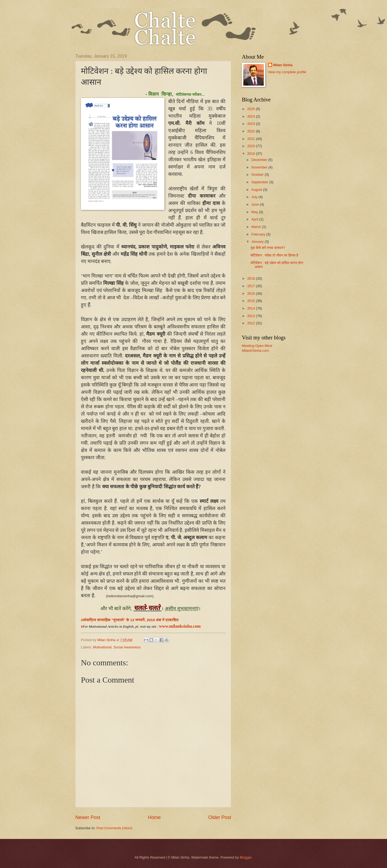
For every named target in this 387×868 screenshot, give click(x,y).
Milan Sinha (283, 65)
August (257, 190)
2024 (252, 116)
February (259, 234)
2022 (252, 131)
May (255, 212)
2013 (252, 316)
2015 (252, 301)
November (260, 167)
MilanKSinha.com (255, 351)
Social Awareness (127, 647)
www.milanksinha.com (180, 626)
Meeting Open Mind (257, 346)
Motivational (102, 647)
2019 (252, 154)
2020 (252, 146)
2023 (252, 124)
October (258, 175)
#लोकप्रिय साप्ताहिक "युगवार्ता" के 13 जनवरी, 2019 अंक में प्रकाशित (130, 620)
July (255, 197)
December (260, 160)
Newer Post (88, 817)
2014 (252, 308)
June (256, 204)
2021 (252, 139)
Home (154, 817)
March (257, 227)
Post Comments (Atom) (114, 828)
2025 (252, 109)
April (255, 219)
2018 (252, 278)
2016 (252, 294)
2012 (252, 323)
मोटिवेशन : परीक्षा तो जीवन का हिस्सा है (274, 255)
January (258, 242)
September (260, 182)
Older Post (220, 817)
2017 (252, 286)
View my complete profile (287, 72)
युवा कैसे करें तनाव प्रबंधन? (268, 248)
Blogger (246, 857)
